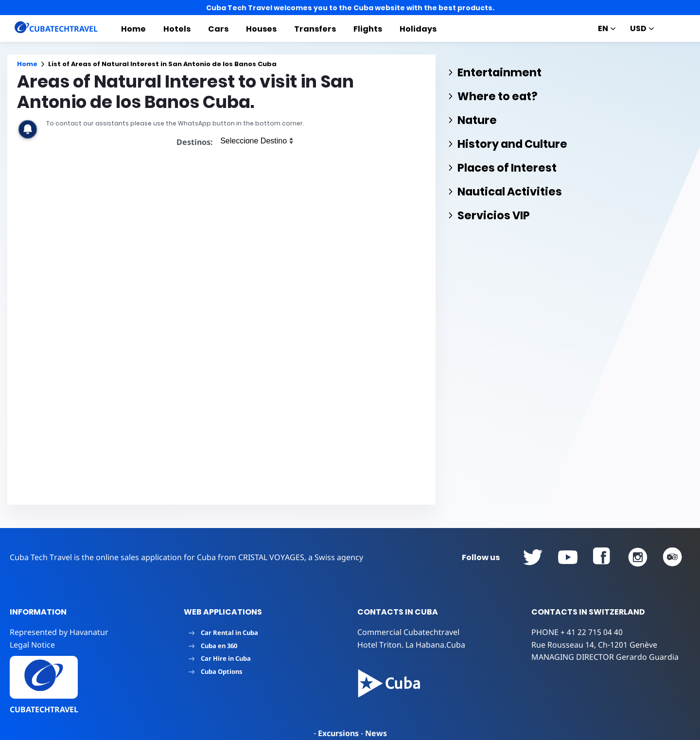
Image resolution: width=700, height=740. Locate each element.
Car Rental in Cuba (223, 633)
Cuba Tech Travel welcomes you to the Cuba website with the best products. (350, 8)
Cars (218, 29)
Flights (368, 29)
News (376, 733)
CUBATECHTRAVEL (44, 709)
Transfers (315, 29)
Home (133, 29)
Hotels (177, 29)
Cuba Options (216, 671)
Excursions (338, 733)
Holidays (418, 29)
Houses (261, 29)
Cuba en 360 (213, 646)
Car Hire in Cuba (220, 658)
